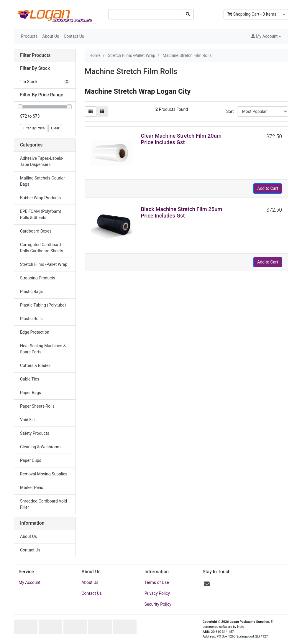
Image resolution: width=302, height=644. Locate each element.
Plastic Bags (31, 291)
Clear (55, 128)
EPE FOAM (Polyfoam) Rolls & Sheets (41, 214)
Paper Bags (31, 393)
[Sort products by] (263, 112)
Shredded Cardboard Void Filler (44, 504)
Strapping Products (38, 278)
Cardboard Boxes (36, 231)
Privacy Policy (157, 593)
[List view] (102, 112)
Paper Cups (31, 460)
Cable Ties (30, 379)
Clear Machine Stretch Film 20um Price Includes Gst (181, 139)
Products (29, 36)
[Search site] (188, 14)
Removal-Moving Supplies (44, 474)
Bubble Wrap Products (40, 198)
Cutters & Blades (35, 365)
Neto (241, 627)
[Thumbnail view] (91, 112)
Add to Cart (268, 188)
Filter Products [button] (35, 55)
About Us (51, 36)
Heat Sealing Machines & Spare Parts (43, 349)
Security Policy (158, 604)
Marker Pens (32, 487)
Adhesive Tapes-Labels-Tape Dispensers (42, 161)
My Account (29, 582)
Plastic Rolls (31, 319)
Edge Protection (35, 332)
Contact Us (74, 36)
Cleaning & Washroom (40, 447)
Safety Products (35, 433)
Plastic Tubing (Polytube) (43, 305)
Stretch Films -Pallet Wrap (44, 264)
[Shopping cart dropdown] (284, 14)
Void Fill (27, 420)
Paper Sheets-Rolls (37, 406)
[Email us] (207, 584)
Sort (230, 111)
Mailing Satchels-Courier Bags (42, 181)
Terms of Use (157, 582)
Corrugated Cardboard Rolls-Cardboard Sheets (42, 248)
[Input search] (145, 14)
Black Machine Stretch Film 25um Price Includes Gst (182, 212)
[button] (266, 36)
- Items (252, 14)
